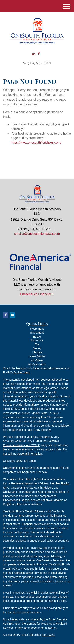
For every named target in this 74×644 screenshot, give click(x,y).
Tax (37, 344)
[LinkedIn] (34, 54)
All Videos (37, 360)
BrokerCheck (22, 372)
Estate (37, 337)
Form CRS (48, 635)
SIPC (6, 488)
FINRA (65, 483)
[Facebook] (39, 54)
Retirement (37, 329)
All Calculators (37, 364)
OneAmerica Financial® (37, 294)
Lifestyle (37, 352)
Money (37, 348)
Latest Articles (37, 356)
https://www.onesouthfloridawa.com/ (36, 142)
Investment (37, 333)
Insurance (37, 340)
